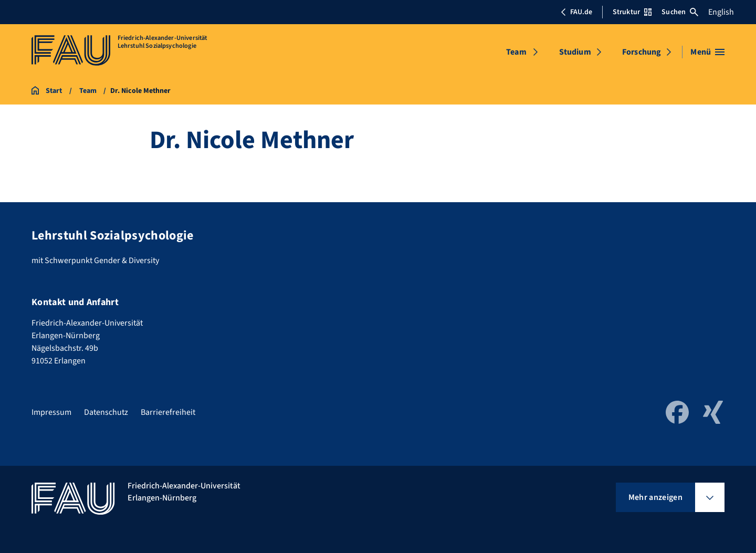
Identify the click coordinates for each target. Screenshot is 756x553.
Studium (575, 52)
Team (516, 52)
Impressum (51, 412)
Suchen (680, 12)
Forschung (642, 52)
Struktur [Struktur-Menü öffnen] (632, 12)
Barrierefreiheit (168, 412)
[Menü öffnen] (707, 52)
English (721, 12)
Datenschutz (106, 412)
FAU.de (576, 12)
